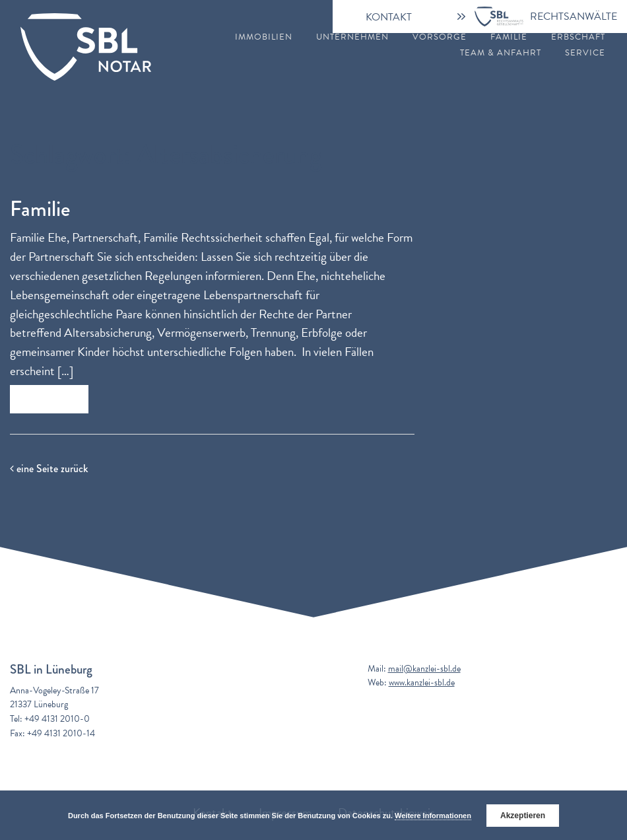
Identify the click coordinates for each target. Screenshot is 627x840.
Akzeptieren (523, 816)
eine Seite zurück (49, 469)
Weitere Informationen (433, 816)
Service (585, 53)
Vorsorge (440, 37)
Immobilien (264, 37)
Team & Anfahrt (501, 53)
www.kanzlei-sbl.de (422, 682)
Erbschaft (578, 37)
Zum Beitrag (49, 399)
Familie (509, 37)
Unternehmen (352, 37)
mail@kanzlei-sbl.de (424, 669)
